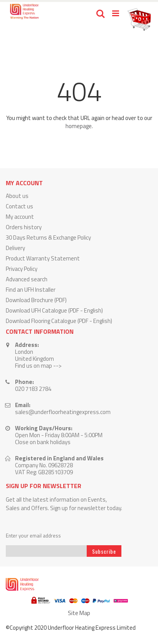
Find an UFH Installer (31, 290)
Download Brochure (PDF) (36, 300)
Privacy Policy (22, 269)
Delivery (15, 248)
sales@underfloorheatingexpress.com (63, 412)
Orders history (24, 227)
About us (17, 196)
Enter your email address (33, 536)
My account (20, 217)
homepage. (79, 126)
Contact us (19, 206)
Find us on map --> (38, 366)
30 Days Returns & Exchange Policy (48, 237)
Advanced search (27, 279)
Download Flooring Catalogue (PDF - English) (59, 321)
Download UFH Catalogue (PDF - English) (54, 310)
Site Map (79, 613)
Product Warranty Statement (43, 258)
